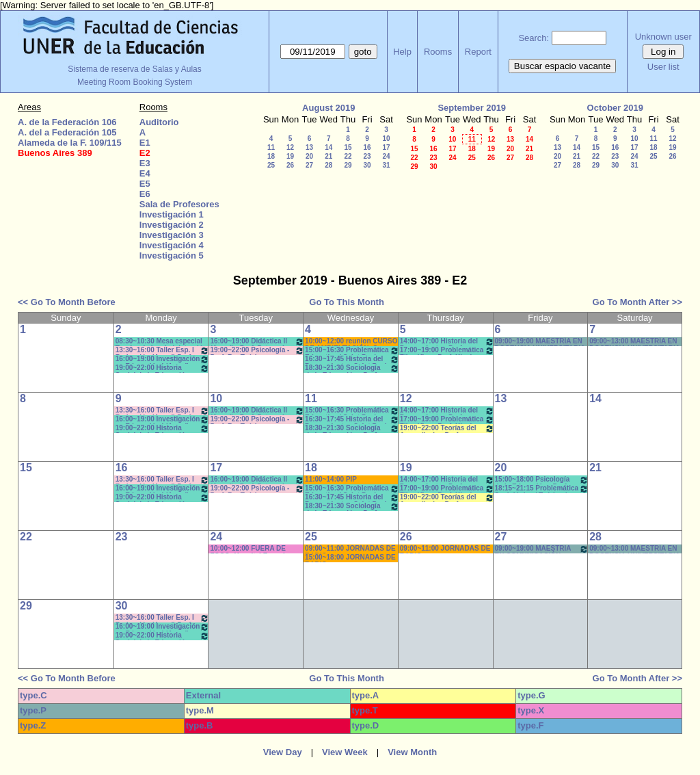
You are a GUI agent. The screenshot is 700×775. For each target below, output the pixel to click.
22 (348, 156)
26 (290, 165)
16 (367, 147)
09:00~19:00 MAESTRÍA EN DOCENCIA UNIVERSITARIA (540, 342)
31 (386, 165)
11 (271, 147)
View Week (345, 752)
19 (290, 156)
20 (309, 156)
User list (663, 67)
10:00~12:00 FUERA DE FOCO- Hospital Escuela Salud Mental (249, 549)
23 (367, 156)
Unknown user (663, 37)
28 (328, 165)
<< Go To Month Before (67, 302)
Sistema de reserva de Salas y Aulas (134, 69)
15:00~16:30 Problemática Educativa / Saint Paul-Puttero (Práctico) (352, 351)
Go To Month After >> (637, 302)
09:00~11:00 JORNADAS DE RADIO (350, 549)
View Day (283, 752)
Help (402, 52)
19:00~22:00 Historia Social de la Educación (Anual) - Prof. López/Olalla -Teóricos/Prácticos (163, 368)
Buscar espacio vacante (563, 66)
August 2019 (328, 108)
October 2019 (615, 108)
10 (386, 139)
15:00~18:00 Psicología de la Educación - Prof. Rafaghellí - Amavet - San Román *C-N (542, 480)
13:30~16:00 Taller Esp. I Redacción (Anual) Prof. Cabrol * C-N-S (163, 351)
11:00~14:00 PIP (331, 479)
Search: (534, 38)
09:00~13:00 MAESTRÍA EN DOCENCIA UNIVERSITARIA (635, 342)
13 (309, 147)
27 (309, 165)
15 (348, 147)
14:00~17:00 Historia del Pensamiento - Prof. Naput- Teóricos (447, 342)
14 (328, 147)
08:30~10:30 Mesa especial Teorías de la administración (161, 342)
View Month (412, 752)
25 (271, 165)
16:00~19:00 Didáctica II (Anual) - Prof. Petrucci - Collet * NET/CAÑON (257, 342)
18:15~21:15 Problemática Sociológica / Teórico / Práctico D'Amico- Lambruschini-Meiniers (542, 489)
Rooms (438, 52)
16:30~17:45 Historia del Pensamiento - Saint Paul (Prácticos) (352, 359)
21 (328, 156)
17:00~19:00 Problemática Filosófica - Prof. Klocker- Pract (447, 351)
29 (348, 165)
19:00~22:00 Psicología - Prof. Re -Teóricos (257, 351)
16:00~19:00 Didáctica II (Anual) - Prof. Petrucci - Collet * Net (257, 480)
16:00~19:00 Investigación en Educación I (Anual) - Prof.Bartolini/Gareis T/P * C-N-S (163, 359)
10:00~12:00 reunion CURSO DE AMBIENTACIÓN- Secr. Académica (351, 342)
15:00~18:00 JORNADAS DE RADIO (350, 558)
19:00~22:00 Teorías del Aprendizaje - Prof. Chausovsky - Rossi (447, 429)
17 (386, 147)
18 (271, 156)
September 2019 (472, 108)
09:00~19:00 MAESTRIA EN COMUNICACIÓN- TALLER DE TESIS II (542, 549)
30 (367, 165)
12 (290, 147)
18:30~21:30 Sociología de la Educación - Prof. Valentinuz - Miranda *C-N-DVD (352, 368)
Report (478, 52)
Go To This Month (347, 302)
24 (386, 156)
